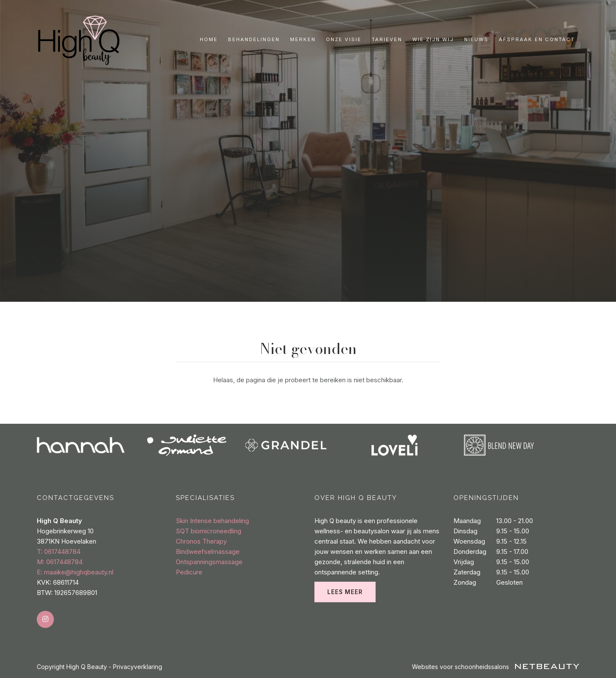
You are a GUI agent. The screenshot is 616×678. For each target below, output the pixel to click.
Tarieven (387, 39)
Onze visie (344, 39)
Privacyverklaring (138, 667)
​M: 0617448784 (60, 562)
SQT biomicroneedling (209, 531)
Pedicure (189, 572)
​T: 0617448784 (59, 552)
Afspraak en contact (537, 39)
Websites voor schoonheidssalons (496, 667)
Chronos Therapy (201, 541)
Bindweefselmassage (208, 552)
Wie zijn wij (433, 39)
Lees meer (345, 592)
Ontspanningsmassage (209, 562)
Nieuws (476, 39)
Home (209, 39)
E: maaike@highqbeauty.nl (75, 572)
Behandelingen (254, 39)
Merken (303, 39)
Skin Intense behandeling (212, 521)
